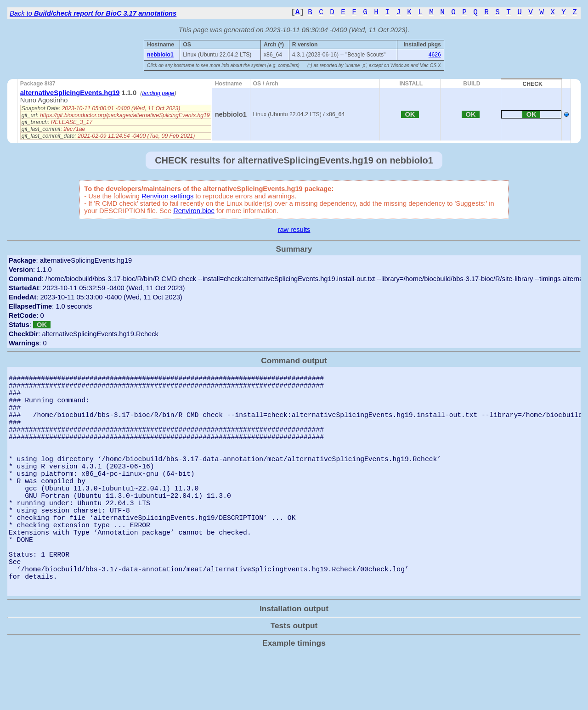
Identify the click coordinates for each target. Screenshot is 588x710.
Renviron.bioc (194, 211)
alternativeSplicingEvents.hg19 (70, 93)
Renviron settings (167, 196)
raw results (294, 230)
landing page (158, 93)
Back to (93, 13)
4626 (435, 55)
